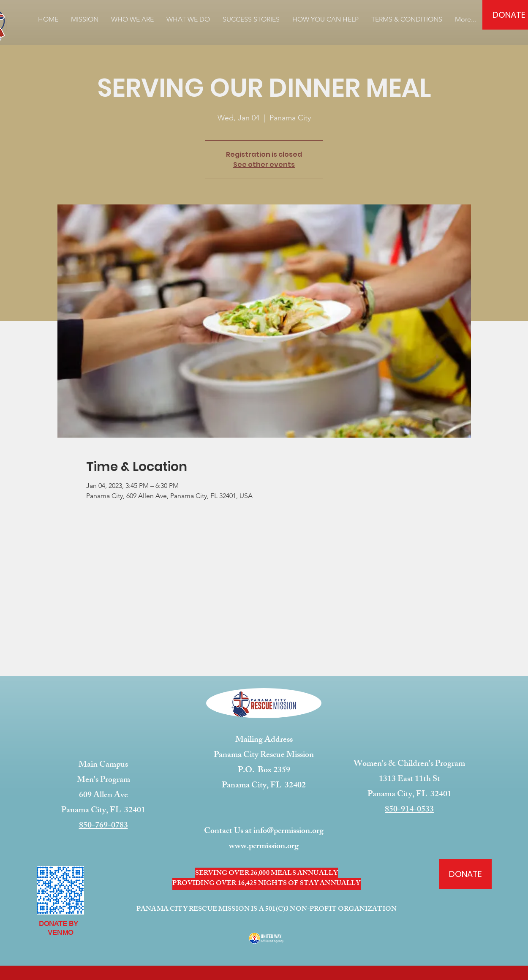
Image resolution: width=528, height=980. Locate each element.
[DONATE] (465, 874)
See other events (264, 165)
